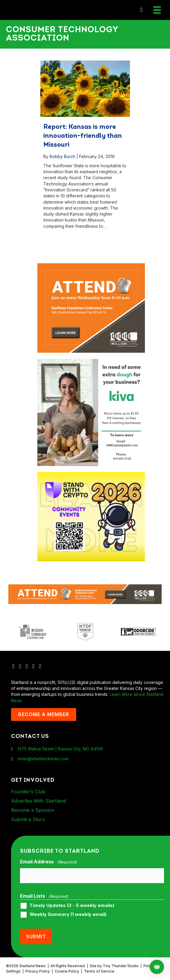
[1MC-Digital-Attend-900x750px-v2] (91, 266)
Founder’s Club (28, 792)
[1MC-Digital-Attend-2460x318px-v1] (85, 594)
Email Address (48, 862)
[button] (141, 10)
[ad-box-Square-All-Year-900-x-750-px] (91, 475)
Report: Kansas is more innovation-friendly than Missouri (83, 136)
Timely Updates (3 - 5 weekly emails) (72, 905)
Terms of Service (99, 971)
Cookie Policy (67, 971)
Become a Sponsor (33, 810)
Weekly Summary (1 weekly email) (68, 914)
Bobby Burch (62, 156)
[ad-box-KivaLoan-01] (91, 361)
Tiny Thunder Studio (121, 966)
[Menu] (157, 10)
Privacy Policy (38, 971)
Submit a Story (28, 819)
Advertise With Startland (39, 801)
